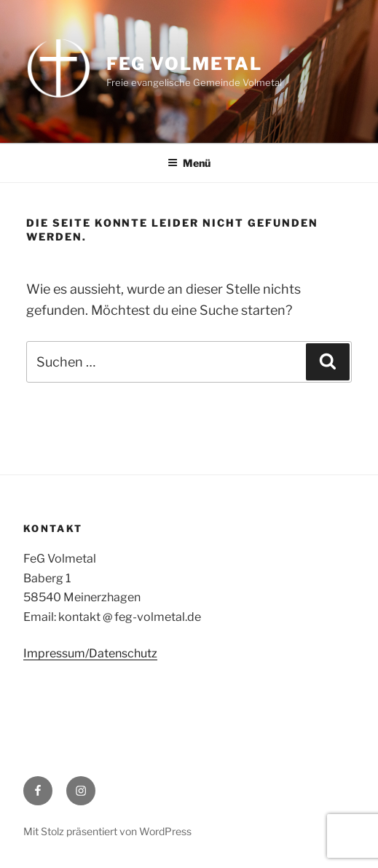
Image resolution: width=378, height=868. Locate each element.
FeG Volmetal (184, 64)
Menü (189, 163)
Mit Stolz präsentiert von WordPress (107, 831)
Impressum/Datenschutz (90, 653)
